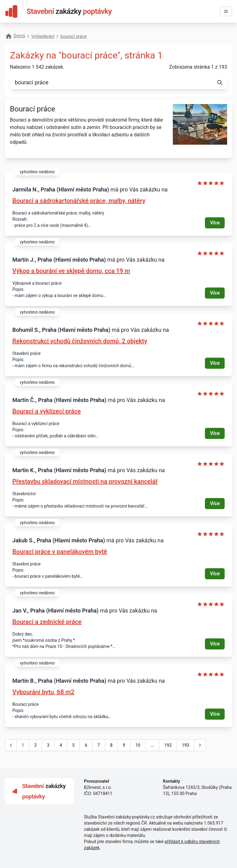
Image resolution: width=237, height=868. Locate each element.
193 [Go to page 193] (185, 745)
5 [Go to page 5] (73, 745)
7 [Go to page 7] (99, 745)
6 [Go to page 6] (86, 745)
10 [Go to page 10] (138, 745)
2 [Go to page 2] (35, 745)
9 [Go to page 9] (124, 745)
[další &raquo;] (200, 745)
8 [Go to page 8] (111, 745)
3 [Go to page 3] (48, 745)
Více (215, 223)
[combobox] (111, 82)
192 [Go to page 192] (168, 745)
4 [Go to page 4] (61, 745)
